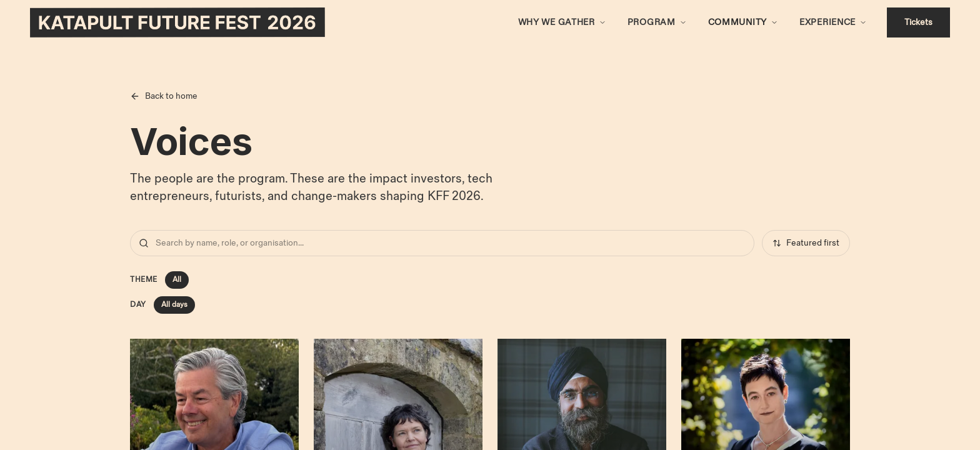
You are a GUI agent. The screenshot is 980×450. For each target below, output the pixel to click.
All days (174, 305)
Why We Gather (557, 22)
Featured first (806, 243)
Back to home (164, 96)
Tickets (918, 22)
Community (737, 22)
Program (652, 22)
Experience (827, 22)
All (177, 280)
